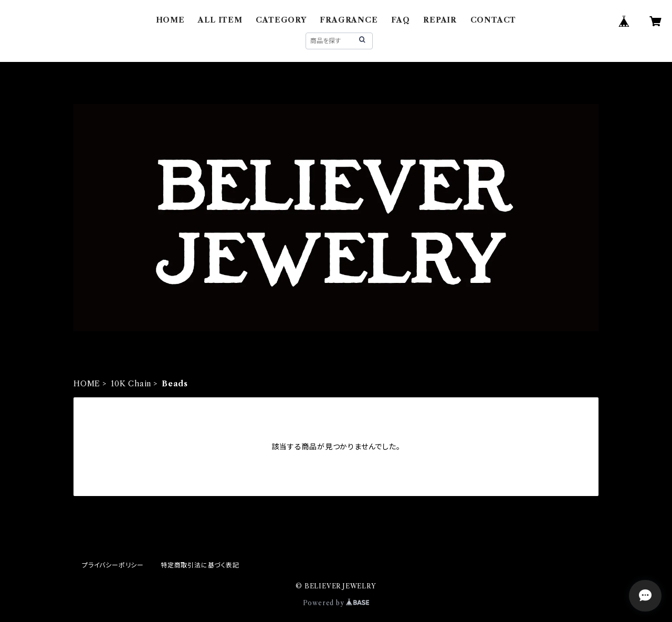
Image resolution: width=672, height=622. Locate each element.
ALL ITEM (220, 20)
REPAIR (440, 20)
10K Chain (131, 384)
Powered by (336, 603)
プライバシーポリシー (113, 565)
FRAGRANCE (349, 20)
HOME (170, 20)
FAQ (400, 20)
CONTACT (493, 20)
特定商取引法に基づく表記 (200, 565)
